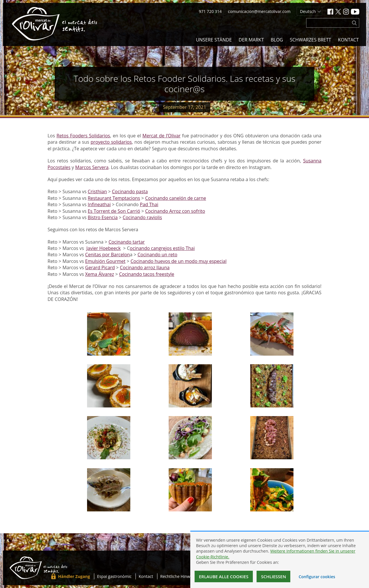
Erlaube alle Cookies (224, 576)
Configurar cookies (317, 577)
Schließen (273, 576)
